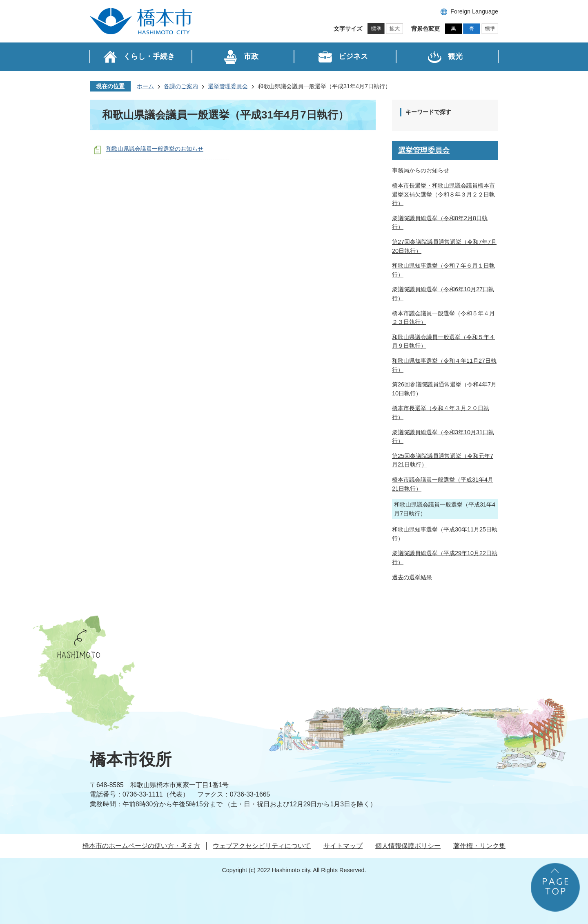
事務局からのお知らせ (421, 170)
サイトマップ (343, 846)
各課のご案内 (181, 86)
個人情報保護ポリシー (408, 846)
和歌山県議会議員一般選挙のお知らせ (155, 149)
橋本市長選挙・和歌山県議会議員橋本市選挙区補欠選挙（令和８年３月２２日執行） (443, 194)
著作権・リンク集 (479, 846)
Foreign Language (474, 11)
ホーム (145, 86)
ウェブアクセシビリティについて (262, 846)
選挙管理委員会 (228, 86)
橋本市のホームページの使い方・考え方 (141, 846)
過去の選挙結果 (412, 577)
